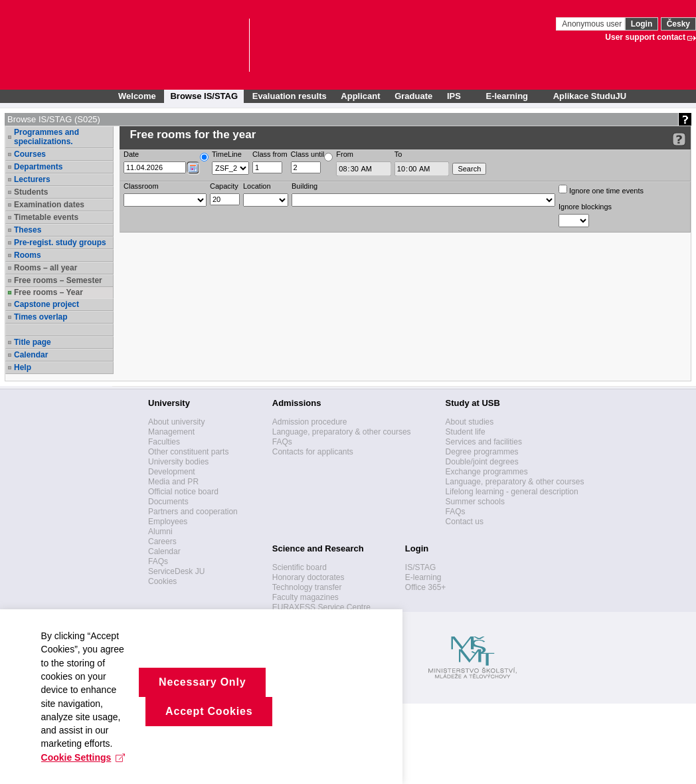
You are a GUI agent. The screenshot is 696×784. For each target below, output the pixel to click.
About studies (470, 422)
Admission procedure (310, 422)
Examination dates (49, 205)
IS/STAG (420, 567)
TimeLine (227, 154)
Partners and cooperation (193, 512)
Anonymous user (593, 24)
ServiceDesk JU (176, 571)
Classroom (141, 186)
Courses (30, 154)
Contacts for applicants (313, 452)
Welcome (137, 96)
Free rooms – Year (48, 292)
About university (176, 422)
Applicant (360, 96)
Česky (678, 24)
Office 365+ (426, 587)
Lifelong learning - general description (512, 492)
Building (304, 186)
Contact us (465, 522)
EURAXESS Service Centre (321, 607)
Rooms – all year (45, 268)
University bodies (178, 462)
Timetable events (46, 217)
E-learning (423, 577)
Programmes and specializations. (46, 137)
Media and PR (173, 482)
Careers (162, 541)
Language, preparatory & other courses (342, 432)
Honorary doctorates (308, 577)
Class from (270, 154)
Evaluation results (290, 96)
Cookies (162, 581)
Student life (466, 432)
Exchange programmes (487, 472)
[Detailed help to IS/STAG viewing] (679, 139)
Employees (168, 522)
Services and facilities (484, 442)
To (398, 154)
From (345, 154)
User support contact (645, 37)
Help (23, 367)
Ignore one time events (601, 190)
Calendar (31, 355)
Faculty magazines (305, 597)
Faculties (164, 442)
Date (131, 154)
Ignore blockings (585, 207)
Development (172, 472)
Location (257, 186)
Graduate (413, 96)
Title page (33, 342)
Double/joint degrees (482, 462)
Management (171, 432)
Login (642, 24)
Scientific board (300, 567)
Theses (28, 230)
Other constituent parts (188, 452)
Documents (168, 502)
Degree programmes (482, 452)
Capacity (224, 186)
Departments (38, 167)
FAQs (158, 561)
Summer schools (475, 502)
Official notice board (183, 492)
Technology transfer (307, 587)
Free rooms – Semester (58, 280)
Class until (308, 154)
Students (31, 192)
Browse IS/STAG (204, 96)
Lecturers (32, 179)
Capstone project (46, 304)
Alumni (160, 532)
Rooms (28, 255)
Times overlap (41, 317)
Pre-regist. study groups (60, 243)
